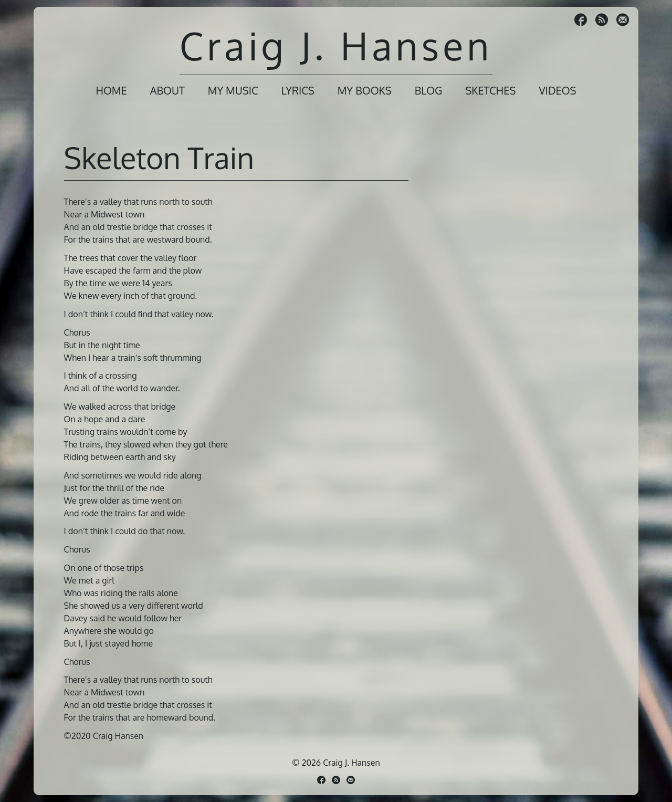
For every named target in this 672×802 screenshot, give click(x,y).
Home (111, 90)
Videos (557, 90)
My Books (365, 90)
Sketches (490, 90)
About (167, 90)
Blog (429, 90)
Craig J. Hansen (336, 45)
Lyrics (298, 90)
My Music (233, 90)
